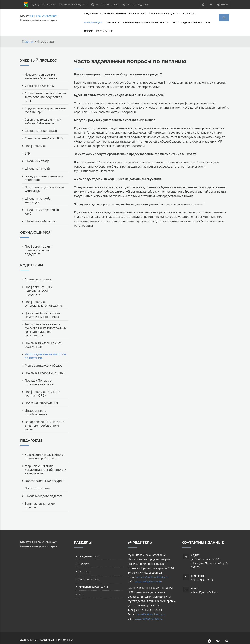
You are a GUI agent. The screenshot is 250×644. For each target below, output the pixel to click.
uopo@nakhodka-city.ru (151, 605)
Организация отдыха (144, 13)
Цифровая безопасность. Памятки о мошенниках (43, 306)
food (81, 585)
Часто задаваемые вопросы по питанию (46, 347)
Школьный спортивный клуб (42, 203)
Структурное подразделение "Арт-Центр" (45, 101)
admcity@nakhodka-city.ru (152, 568)
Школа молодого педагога (44, 487)
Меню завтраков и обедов (44, 357)
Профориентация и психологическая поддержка (39, 241)
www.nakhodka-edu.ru (149, 610)
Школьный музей (37, 160)
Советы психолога (38, 270)
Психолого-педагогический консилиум (45, 180)
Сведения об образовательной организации (95, 13)
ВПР (28, 145)
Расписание (175, 22)
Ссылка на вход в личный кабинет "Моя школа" (43, 112)
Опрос (159, 22)
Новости (169, 13)
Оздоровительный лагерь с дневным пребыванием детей (45, 417)
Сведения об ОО (89, 547)
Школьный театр (37, 152)
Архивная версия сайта (93, 578)
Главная (28, 33)
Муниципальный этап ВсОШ (45, 129)
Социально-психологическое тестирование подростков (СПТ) (46, 88)
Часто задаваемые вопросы (132, 22)
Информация (188, 13)
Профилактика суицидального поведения (44, 295)
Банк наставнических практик (40, 497)
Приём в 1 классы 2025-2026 (45, 364)
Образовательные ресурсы (44, 472)
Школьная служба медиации (38, 192)
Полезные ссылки (38, 480)
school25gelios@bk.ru (204, 583)
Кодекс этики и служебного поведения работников (44, 448)
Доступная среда (89, 570)
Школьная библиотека (41, 212)
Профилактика (35, 137)
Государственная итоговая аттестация (44, 169)
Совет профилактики (40, 77)
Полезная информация (41, 394)
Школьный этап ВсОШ (41, 122)
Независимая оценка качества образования (41, 67)
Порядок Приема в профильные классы (39, 374)
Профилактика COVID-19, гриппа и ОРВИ (43, 385)
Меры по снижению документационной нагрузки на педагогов (46, 461)
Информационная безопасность (87, 22)
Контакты (207, 13)
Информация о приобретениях (36, 404)
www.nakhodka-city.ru (148, 573)
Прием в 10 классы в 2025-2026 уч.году (44, 336)
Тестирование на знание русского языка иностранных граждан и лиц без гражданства (46, 321)
